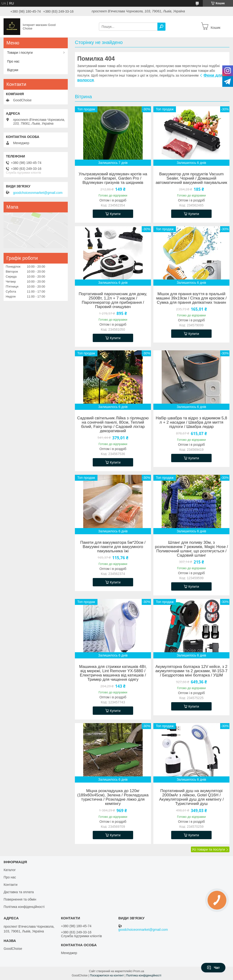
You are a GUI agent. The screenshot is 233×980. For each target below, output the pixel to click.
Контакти (10, 885)
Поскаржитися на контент (107, 975)
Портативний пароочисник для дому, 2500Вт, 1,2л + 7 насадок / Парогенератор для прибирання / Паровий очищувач (113, 300)
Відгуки (13, 70)
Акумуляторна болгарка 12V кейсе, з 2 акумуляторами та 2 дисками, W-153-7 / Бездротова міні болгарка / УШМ (192, 671)
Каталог (10, 870)
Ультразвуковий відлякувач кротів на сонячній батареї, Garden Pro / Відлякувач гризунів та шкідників (113, 178)
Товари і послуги (20, 53)
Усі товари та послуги (208, 849)
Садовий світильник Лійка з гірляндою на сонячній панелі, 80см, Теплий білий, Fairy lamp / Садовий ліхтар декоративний (113, 425)
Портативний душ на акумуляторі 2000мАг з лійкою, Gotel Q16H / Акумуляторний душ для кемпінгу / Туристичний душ (191, 797)
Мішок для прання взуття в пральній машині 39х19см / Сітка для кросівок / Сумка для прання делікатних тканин (191, 298)
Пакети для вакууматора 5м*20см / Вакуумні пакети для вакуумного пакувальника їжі (113, 547)
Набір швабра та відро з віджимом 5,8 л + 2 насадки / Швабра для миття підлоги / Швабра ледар (191, 422)
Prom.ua (139, 971)
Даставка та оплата (19, 892)
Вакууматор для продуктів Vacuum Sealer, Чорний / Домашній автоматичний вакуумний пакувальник (192, 178)
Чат (213, 968)
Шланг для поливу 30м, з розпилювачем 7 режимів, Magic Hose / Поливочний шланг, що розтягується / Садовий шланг (191, 549)
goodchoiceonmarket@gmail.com (38, 193)
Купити (115, 214)
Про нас (13, 61)
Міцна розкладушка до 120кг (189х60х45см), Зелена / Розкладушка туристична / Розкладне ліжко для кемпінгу (113, 797)
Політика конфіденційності (24, 907)
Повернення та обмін (20, 899)
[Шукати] (161, 27)
